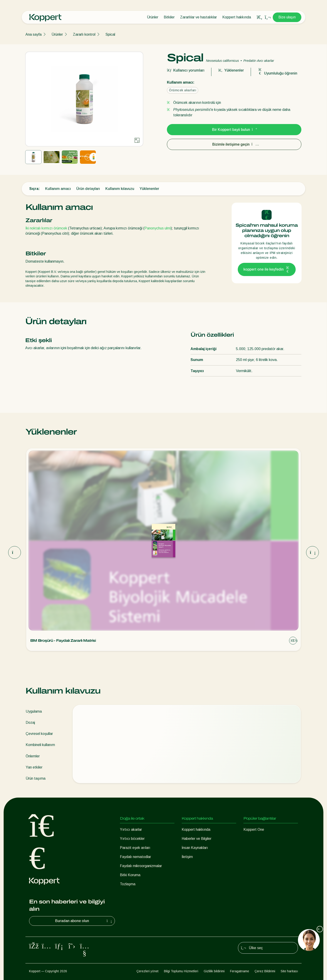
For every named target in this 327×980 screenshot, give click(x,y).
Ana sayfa (33, 34)
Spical (110, 34)
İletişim (187, 857)
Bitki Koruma (130, 875)
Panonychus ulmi (158, 228)
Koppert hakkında (237, 17)
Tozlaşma (128, 884)
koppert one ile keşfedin (267, 269)
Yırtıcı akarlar (131, 830)
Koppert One (254, 830)
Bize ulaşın (287, 17)
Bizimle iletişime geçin (234, 144)
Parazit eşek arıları (135, 848)
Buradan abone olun (84, 921)
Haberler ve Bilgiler (197, 839)
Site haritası (289, 971)
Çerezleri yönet (147, 971)
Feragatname (240, 971)
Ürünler (153, 17)
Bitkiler (169, 17)
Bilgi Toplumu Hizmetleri (181, 971)
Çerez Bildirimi (265, 971)
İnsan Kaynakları (195, 848)
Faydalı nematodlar (135, 857)
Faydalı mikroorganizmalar (141, 866)
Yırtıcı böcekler (132, 839)
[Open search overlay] (260, 17)
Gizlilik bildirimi (214, 971)
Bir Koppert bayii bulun (234, 130)
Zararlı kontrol (84, 34)
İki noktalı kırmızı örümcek (46, 228)
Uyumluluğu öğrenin (277, 73)
